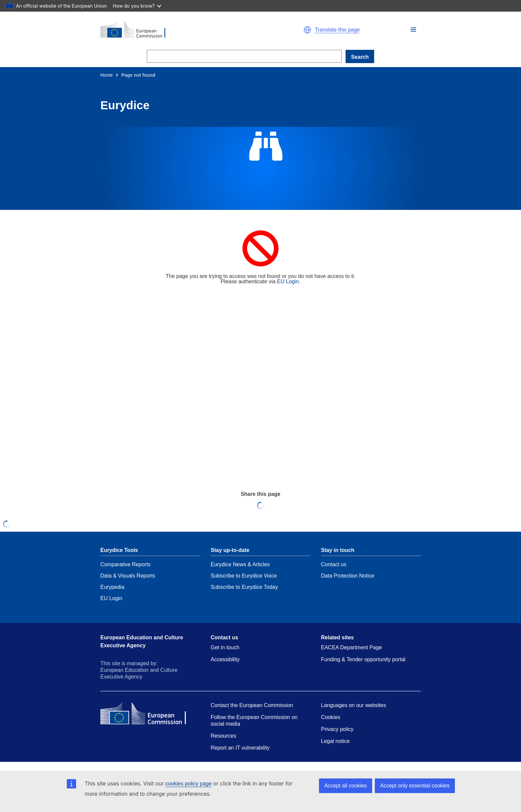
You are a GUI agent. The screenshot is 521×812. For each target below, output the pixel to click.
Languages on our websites (354, 705)
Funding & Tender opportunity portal (363, 659)
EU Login (288, 281)
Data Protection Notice (348, 576)
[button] (413, 30)
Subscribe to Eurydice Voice (244, 576)
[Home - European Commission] (177, 30)
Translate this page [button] (337, 30)
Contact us (334, 564)
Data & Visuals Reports (128, 576)
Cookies (331, 717)
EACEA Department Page (351, 647)
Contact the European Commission (252, 705)
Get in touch (225, 647)
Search (360, 57)
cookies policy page (188, 784)
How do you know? (137, 6)
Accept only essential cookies (415, 786)
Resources (223, 736)
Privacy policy (337, 729)
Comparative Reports (125, 564)
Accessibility (225, 659)
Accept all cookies (346, 786)
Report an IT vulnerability (240, 748)
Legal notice (335, 741)
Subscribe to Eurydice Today (244, 587)
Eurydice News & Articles (240, 564)
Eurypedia (112, 587)
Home (106, 75)
